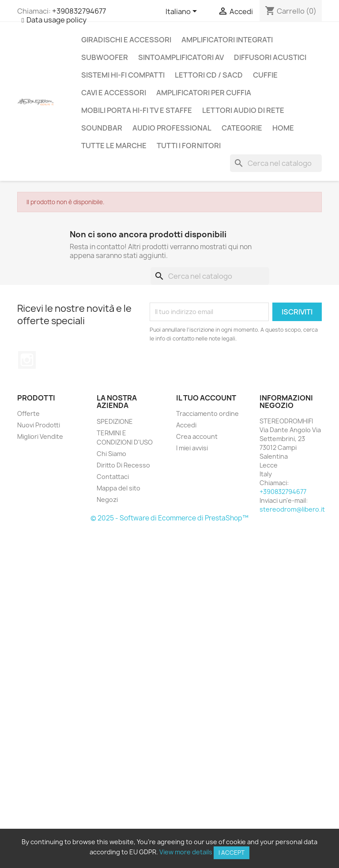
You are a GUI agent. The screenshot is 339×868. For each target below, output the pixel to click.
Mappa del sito (119, 488)
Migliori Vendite (40, 436)
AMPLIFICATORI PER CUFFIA (204, 93)
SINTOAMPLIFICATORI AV (181, 57)
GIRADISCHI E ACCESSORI (126, 40)
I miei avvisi (192, 448)
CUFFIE (265, 75)
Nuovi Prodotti (39, 425)
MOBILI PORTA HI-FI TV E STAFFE (137, 110)
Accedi (186, 425)
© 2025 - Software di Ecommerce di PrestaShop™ (169, 518)
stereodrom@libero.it (292, 509)
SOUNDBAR (102, 128)
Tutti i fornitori (189, 146)
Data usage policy (56, 20)
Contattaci (113, 477)
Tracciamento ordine (207, 413)
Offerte (28, 413)
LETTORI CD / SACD (209, 75)
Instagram (27, 360)
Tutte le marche (114, 146)
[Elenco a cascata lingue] (183, 12)
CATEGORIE (242, 128)
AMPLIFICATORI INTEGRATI (227, 40)
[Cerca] (276, 163)
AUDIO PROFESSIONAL (172, 128)
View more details (186, 852)
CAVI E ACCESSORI (114, 93)
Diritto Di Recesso (123, 465)
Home (283, 128)
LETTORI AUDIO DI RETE (243, 110)
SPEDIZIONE (115, 421)
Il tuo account (206, 398)
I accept (232, 853)
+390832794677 (79, 11)
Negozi (107, 499)
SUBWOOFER (105, 57)
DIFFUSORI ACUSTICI (270, 57)
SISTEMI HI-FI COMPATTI (123, 75)
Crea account (197, 436)
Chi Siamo (111, 454)
